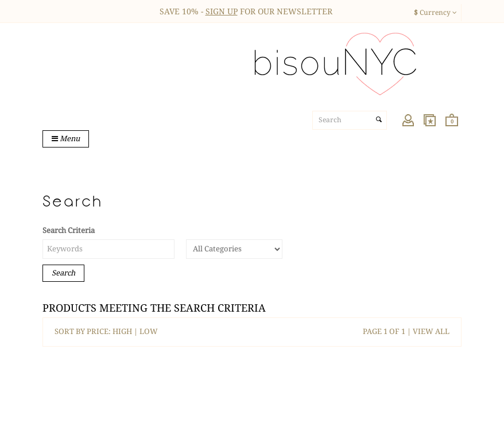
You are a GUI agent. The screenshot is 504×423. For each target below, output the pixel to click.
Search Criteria (69, 230)
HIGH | (126, 331)
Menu (66, 139)
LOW (149, 331)
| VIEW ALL (427, 331)
